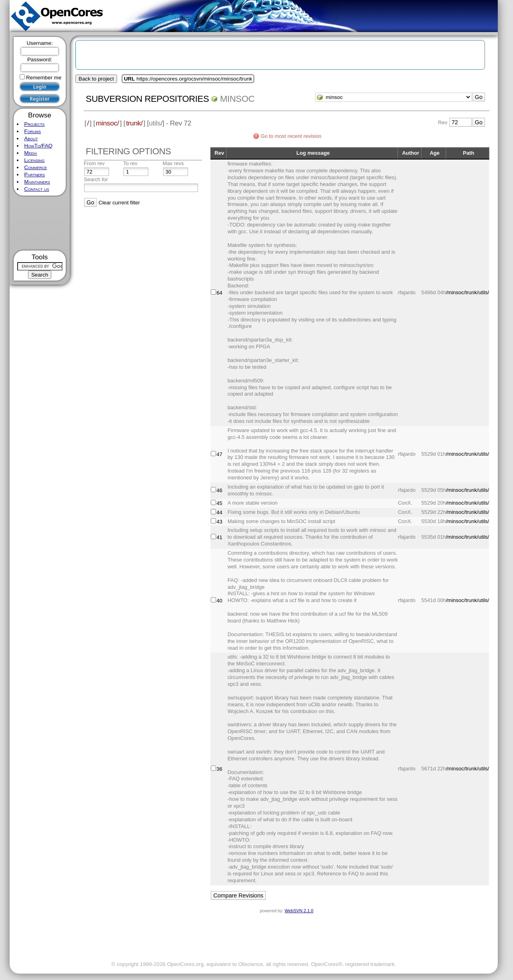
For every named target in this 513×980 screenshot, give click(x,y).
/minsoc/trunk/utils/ (468, 292)
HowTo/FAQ (38, 146)
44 (219, 512)
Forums (32, 131)
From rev (94, 163)
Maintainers (37, 182)
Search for (96, 179)
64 (219, 293)
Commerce (35, 167)
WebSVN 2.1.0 (299, 911)
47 (219, 454)
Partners (34, 175)
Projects (34, 124)
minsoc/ (107, 123)
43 (219, 522)
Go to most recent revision (291, 136)
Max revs (173, 163)
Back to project (96, 79)
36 (219, 769)
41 (219, 537)
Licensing (34, 160)
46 (219, 490)
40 (219, 601)
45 (219, 503)
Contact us (36, 189)
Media (30, 153)
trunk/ (134, 123)
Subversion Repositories (147, 99)
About (31, 138)
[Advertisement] (40, 223)
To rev (130, 163)
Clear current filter (119, 203)
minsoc (237, 99)
